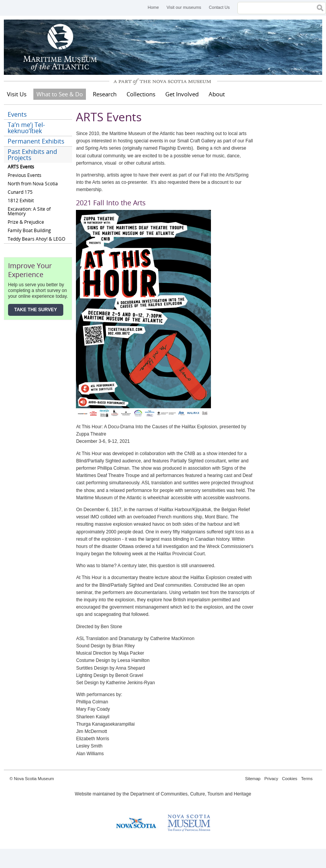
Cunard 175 (20, 192)
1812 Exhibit (21, 200)
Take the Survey (36, 310)
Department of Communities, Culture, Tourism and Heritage (191, 794)
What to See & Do (60, 94)
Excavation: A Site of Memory (29, 211)
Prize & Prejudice (26, 222)
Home (153, 7)
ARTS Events (21, 167)
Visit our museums (184, 7)
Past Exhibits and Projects (32, 155)
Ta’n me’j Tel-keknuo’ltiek (26, 128)
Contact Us (219, 7)
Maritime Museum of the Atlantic (61, 47)
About (217, 94)
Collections (141, 94)
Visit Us (17, 94)
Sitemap (253, 779)
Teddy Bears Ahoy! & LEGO (36, 239)
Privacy (271, 779)
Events (17, 114)
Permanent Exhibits (36, 141)
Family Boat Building (29, 230)
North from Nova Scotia (33, 184)
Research (105, 94)
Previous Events (25, 175)
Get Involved (182, 94)
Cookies (290, 779)
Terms (307, 779)
